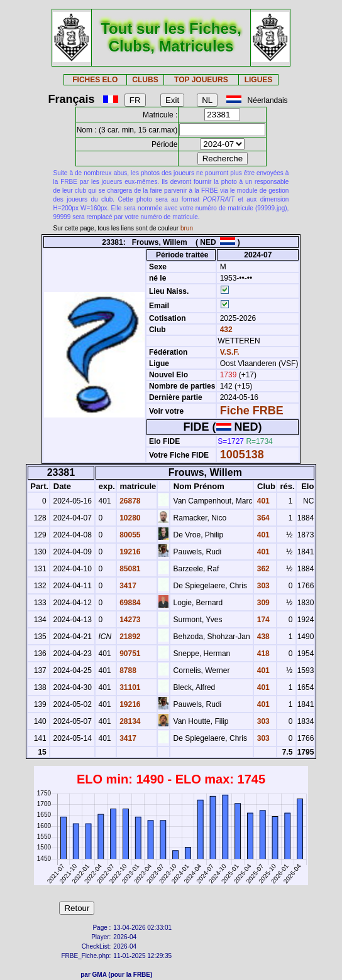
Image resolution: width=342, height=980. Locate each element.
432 (225, 330)
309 (262, 603)
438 (262, 637)
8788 (127, 670)
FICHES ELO (95, 80)
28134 (129, 721)
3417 (127, 586)
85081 (129, 569)
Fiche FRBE (252, 411)
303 (262, 586)
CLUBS (145, 80)
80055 (129, 535)
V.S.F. (230, 352)
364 (262, 518)
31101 (129, 687)
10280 (129, 518)
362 (262, 569)
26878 (129, 501)
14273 (129, 620)
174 (262, 620)
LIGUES (259, 80)
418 (262, 654)
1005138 (242, 455)
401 (262, 501)
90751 (129, 654)
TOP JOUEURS (201, 80)
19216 (129, 552)
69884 (129, 603)
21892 (129, 637)
